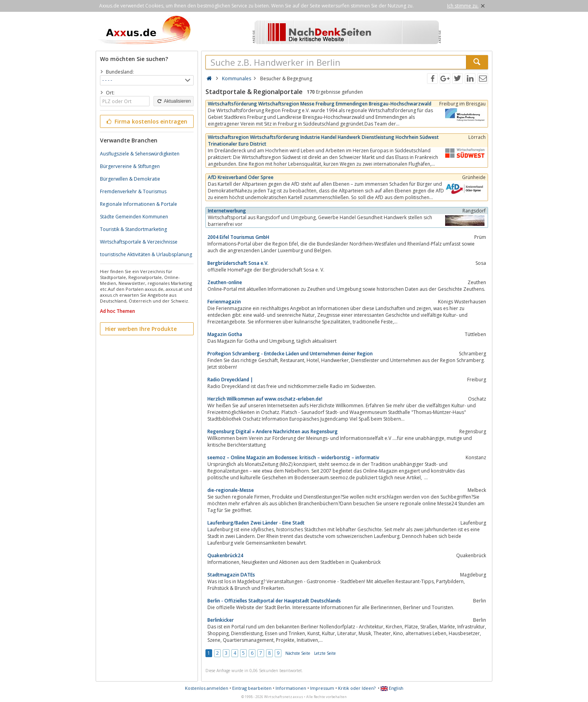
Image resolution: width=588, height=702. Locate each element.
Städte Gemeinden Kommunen (134, 217)
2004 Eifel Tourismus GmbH (238, 237)
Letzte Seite (325, 653)
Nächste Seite (298, 653)
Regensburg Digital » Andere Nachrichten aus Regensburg (273, 431)
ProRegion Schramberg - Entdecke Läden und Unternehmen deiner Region (290, 354)
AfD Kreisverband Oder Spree (241, 177)
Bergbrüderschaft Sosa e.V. (238, 263)
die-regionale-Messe (231, 490)
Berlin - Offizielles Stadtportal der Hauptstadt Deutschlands (274, 601)
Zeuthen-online (225, 282)
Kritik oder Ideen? (357, 688)
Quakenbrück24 (225, 555)
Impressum (322, 688)
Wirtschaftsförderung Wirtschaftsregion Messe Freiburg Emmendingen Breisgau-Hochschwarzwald (320, 104)
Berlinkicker (221, 620)
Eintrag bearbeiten (252, 688)
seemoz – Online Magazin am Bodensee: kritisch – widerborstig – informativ (293, 457)
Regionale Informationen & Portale (139, 204)
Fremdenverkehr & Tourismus (133, 191)
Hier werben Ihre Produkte (141, 329)
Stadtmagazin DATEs (231, 575)
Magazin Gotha (225, 334)
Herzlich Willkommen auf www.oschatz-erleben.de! (265, 399)
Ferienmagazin (224, 302)
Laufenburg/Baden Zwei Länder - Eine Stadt (256, 523)
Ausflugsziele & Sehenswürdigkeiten (140, 154)
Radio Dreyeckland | (230, 380)
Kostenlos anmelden (207, 688)
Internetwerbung (227, 211)
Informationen (291, 688)
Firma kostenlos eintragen (146, 121)
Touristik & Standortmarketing (133, 229)
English (392, 688)
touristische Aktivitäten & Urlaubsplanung (146, 254)
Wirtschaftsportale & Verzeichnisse (139, 242)
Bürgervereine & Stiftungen (130, 166)
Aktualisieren (174, 101)
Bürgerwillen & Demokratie (130, 179)
